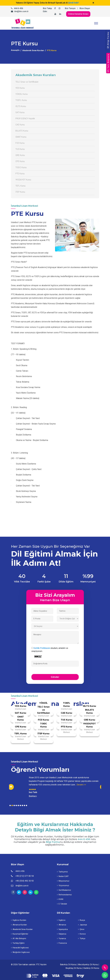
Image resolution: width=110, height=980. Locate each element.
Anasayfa (15, 50)
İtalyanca (62, 934)
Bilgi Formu (53, 842)
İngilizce (61, 920)
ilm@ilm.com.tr (21, 11)
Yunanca (61, 938)
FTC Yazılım (41, 965)
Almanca (62, 925)
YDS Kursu (20, 88)
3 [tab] (14, 805)
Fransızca (62, 943)
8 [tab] (24, 805)
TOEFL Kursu (21, 100)
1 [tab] (10, 805)
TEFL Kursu (20, 186)
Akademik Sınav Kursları (33, 50)
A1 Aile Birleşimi (19, 938)
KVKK (60, 899)
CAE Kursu (20, 125)
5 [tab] (18, 805)
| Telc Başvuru (108, 63)
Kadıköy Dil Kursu (91, 968)
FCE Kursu (20, 143)
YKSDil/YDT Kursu (23, 180)
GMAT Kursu (21, 137)
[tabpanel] (55, 787)
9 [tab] (26, 805)
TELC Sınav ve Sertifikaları (27, 82)
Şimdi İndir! (74, 3)
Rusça (82, 920)
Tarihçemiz (62, 872)
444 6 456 (18, 8)
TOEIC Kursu (21, 167)
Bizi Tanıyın (70, 8)
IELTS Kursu (21, 106)
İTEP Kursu (20, 192)
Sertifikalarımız (64, 890)
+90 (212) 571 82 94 (25, 876)
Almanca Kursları (19, 925)
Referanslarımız (64, 895)
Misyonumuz (63, 881)
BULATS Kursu (22, 131)
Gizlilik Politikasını (42, 648)
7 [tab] (22, 805)
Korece (82, 934)
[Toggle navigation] (96, 23)
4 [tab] (16, 805)
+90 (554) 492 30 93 (25, 881)
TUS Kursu (20, 149)
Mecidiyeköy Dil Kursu (88, 965)
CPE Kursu (20, 161)
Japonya (82, 925)
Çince (81, 929)
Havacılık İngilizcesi (20, 948)
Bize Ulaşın (85, 8)
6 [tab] (20, 805)
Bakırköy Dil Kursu (68, 965)
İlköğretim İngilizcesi (20, 952)
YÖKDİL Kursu (22, 94)
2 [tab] (12, 805)
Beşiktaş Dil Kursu (74, 968)
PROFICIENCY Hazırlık (25, 119)
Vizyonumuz (63, 885)
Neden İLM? (63, 876)
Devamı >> (81, 785)
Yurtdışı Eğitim (18, 943)
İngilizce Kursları (19, 920)
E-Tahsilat (62, 904)
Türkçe (82, 938)
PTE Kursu (20, 174)
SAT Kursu (20, 112)
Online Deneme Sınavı (78, 14)
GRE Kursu (20, 155)
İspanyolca (62, 929)
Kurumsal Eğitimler (20, 934)
